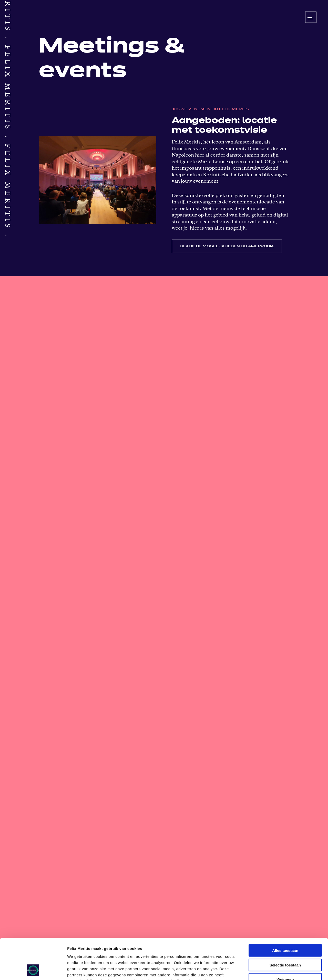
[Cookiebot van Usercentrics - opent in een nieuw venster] (33, 970)
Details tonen (277, 970)
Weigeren (285, 941)
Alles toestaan (285, 912)
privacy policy (128, 949)
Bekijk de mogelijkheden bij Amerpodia (227, 246)
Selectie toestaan (285, 927)
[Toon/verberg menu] (311, 17)
